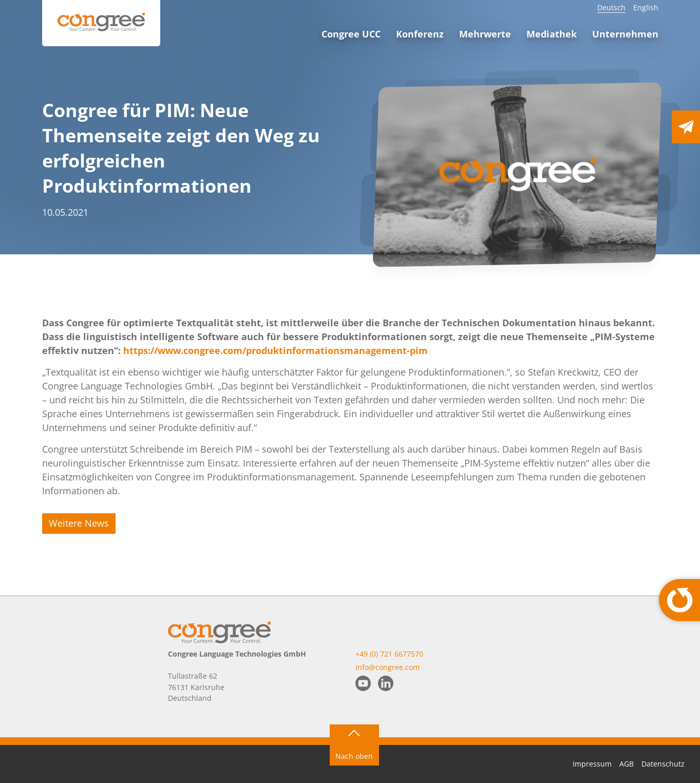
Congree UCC (351, 34)
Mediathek (552, 34)
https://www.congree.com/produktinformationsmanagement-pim (276, 350)
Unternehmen (625, 34)
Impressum (592, 764)
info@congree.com (387, 667)
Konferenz (420, 34)
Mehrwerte (485, 34)
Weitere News (79, 523)
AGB (627, 764)
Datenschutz (663, 764)
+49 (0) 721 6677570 (389, 654)
